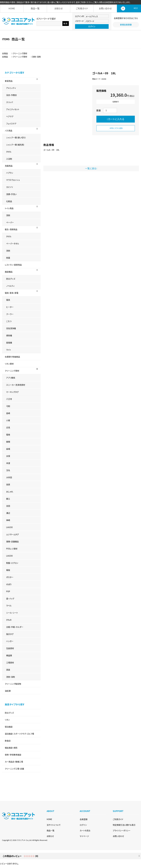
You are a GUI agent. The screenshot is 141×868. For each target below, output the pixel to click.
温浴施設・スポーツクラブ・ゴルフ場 (19, 734)
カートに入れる (116, 119)
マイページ (84, 836)
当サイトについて (54, 825)
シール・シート (12, 613)
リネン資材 (9, 364)
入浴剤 (9, 159)
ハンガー (10, 641)
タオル (9, 152)
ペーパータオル (13, 243)
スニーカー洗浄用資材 (16, 385)
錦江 (8, 499)
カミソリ (10, 187)
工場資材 (10, 663)
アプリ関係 (11, 378)
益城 (8, 449)
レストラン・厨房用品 (13, 265)
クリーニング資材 (12, 371)
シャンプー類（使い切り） (16, 137)
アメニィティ (11, 88)
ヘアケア (10, 116)
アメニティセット (13, 109)
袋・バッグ (10, 598)
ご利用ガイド (82, 8)
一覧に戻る (91, 168)
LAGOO (9, 527)
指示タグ (10, 634)
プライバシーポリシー (122, 830)
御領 (8, 442)
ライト (9, 350)
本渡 (8, 463)
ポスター (10, 577)
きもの (9, 620)
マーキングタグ (12, 392)
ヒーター (10, 307)
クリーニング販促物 (13, 684)
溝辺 (8, 513)
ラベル (9, 605)
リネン (7, 720)
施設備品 (9, 272)
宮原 (8, 484)
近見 (8, 427)
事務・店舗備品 (12, 541)
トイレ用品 (9, 208)
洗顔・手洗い (11, 194)
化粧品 (9, 201)
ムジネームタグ (12, 534)
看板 (8, 570)
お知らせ (59, 8)
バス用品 (9, 131)
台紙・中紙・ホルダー (15, 627)
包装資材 (10, 648)
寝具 (8, 300)
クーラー (10, 314)
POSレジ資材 (12, 549)
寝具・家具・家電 (12, 293)
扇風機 (9, 343)
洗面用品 (9, 166)
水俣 (8, 456)
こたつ (9, 321)
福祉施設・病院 (11, 748)
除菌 (8, 258)
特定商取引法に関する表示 (124, 825)
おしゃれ (10, 492)
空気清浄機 (11, 328)
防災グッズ (11, 279)
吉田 (8, 506)
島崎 (8, 413)
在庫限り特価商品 (12, 357)
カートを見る (85, 830)
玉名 (8, 470)
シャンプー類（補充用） (15, 145)
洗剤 (8, 215)
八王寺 (9, 399)
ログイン (92, 26)
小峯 (8, 420)
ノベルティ (10, 286)
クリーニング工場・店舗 (14, 769)
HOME (12, 8)
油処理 (8, 691)
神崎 (8, 520)
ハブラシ (10, 173)
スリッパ (10, 102)
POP (8, 591)
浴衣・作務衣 (11, 95)
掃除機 (9, 335)
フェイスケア (11, 124)
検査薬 (9, 655)
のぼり (9, 584)
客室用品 (9, 81)
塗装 (8, 670)
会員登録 (84, 819)
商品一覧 (35, 8)
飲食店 (8, 741)
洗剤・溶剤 (11, 677)
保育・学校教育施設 (13, 755)
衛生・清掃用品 (11, 229)
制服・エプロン (12, 563)
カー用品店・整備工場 (14, 762)
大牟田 (9, 477)
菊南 (8, 435)
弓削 (8, 406)
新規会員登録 (126, 25)
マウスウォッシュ (13, 180)
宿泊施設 (9, 727)
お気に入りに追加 (116, 128)
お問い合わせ (105, 8)
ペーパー (10, 222)
